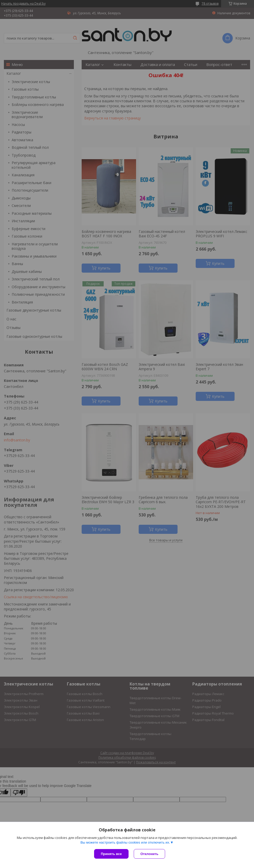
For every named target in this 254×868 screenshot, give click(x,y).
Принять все (111, 854)
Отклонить (149, 854)
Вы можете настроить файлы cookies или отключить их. (125, 842)
